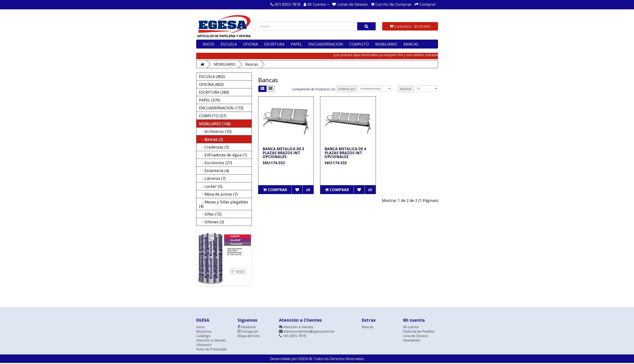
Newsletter (412, 340)
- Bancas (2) (211, 139)
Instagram (248, 331)
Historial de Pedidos (419, 331)
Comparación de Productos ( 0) (313, 89)
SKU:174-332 (274, 163)
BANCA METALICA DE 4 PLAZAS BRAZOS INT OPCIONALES (345, 153)
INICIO (209, 44)
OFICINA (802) (211, 84)
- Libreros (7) (212, 178)
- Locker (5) (211, 186)
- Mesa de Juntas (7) (218, 194)
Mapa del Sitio (249, 336)
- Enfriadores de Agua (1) (223, 155)
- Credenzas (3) (214, 147)
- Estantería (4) (214, 171)
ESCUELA (229, 44)
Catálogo (203, 336)
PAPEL (296, 44)
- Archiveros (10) (215, 131)
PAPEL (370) (209, 100)
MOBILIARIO (386, 44)
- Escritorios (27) (215, 163)
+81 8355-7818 (293, 336)
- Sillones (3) (211, 222)
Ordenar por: (347, 89)
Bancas (252, 64)
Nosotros (204, 331)
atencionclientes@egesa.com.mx (307, 331)
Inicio (200, 327)
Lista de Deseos (416, 336)
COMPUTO (359, 44)
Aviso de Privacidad (211, 349)
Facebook (247, 327)
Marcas (367, 327)
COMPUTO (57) (213, 116)
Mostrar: (406, 89)
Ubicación (204, 345)
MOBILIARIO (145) (215, 124)
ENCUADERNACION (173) (221, 108)
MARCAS (411, 44)
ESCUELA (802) (212, 76)
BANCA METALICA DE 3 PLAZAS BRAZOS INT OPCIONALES (283, 153)
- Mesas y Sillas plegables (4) (224, 204)
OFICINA (251, 44)
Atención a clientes (211, 340)
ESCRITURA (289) (214, 92)
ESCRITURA (274, 44)
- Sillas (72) (210, 214)
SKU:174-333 (336, 163)
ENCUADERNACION (326, 44)
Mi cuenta (411, 327)
